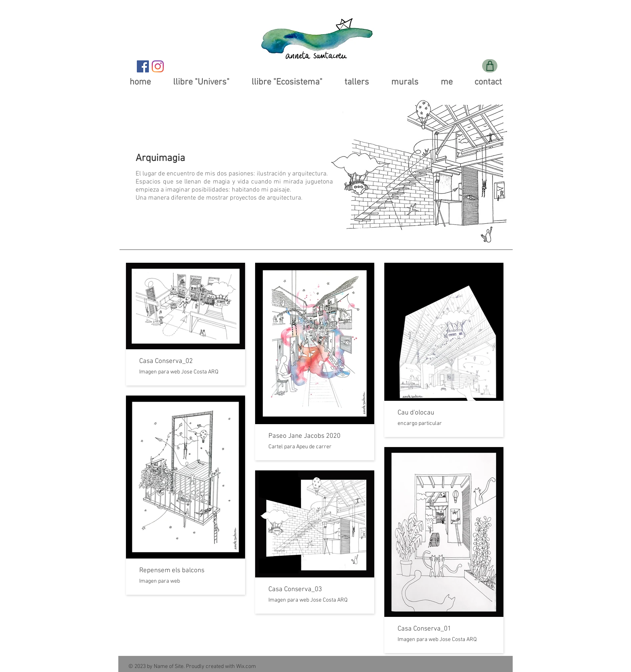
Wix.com (246, 667)
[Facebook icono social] (143, 66)
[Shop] (490, 66)
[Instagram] (158, 66)
